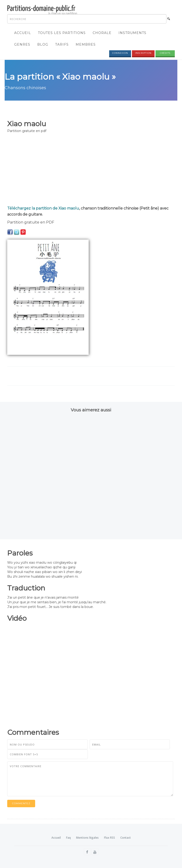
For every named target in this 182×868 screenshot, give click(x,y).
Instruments (132, 33)
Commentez (21, 803)
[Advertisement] (91, 170)
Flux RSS (110, 838)
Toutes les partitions (62, 33)
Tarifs (62, 44)
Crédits (165, 53)
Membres (86, 44)
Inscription (143, 53)
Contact (126, 838)
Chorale (102, 33)
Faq (68, 838)
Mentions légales (87, 838)
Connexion (120, 53)
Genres (22, 44)
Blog (43, 44)
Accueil (23, 33)
